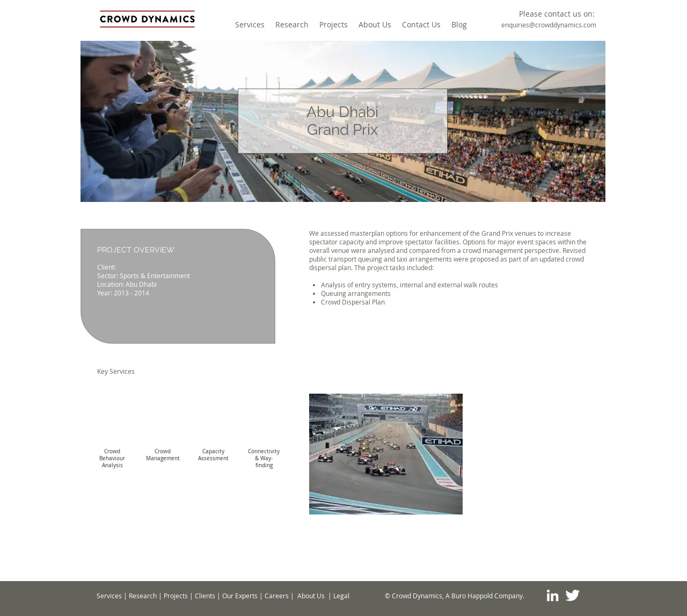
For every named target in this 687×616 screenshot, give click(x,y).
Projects (176, 596)
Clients (205, 596)
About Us (311, 596)
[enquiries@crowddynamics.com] (549, 25)
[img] (112, 438)
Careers (277, 596)
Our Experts (240, 596)
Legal (341, 596)
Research (143, 596)
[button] (557, 14)
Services (109, 596)
